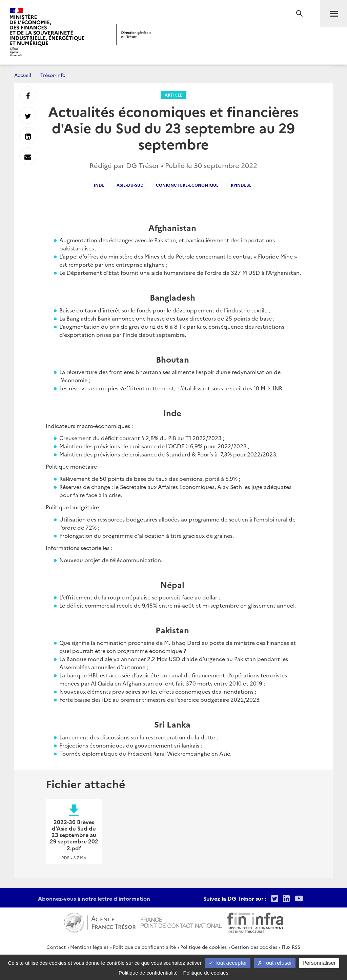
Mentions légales (89, 947)
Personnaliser (319, 963)
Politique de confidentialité (144, 947)
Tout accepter (228, 963)
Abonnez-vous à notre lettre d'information (94, 898)
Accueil (23, 75)
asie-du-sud (130, 185)
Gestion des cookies (254, 947)
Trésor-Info (53, 75)
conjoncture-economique (187, 185)
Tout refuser (275, 963)
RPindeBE (241, 185)
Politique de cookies (203, 947)
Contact (56, 947)
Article (173, 95)
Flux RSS (291, 947)
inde (99, 185)
